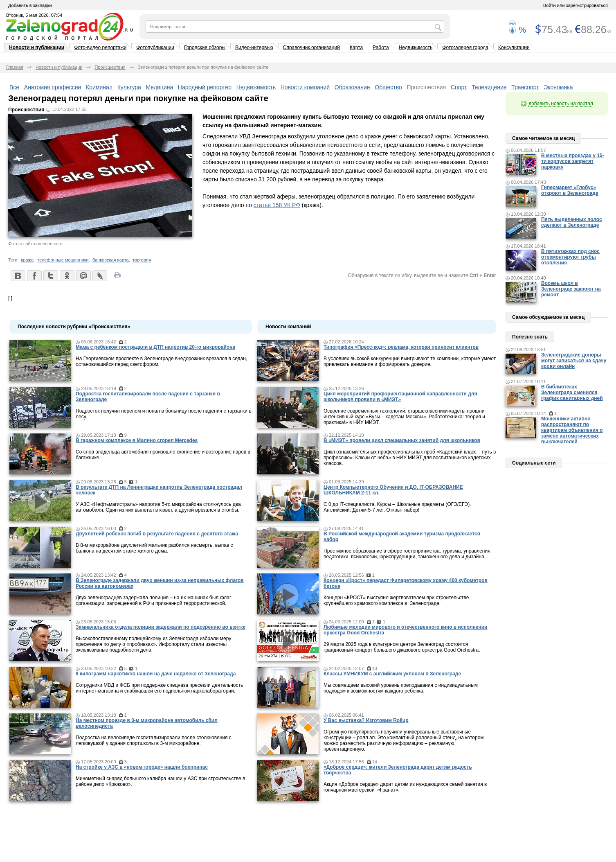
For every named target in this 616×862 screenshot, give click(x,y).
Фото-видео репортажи (100, 47)
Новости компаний (305, 87)
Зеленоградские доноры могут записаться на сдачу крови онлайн (574, 361)
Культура (129, 87)
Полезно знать (530, 337)
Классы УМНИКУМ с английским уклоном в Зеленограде (392, 674)
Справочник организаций (311, 47)
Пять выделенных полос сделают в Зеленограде (572, 222)
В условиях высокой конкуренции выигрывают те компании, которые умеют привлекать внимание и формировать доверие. (410, 361)
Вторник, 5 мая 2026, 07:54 (34, 15)
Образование (352, 87)
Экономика (558, 87)
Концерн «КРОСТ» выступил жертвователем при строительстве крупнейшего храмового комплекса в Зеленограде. (396, 600)
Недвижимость (416, 47)
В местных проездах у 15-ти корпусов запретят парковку (573, 161)
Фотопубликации (155, 47)
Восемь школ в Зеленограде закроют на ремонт (571, 289)
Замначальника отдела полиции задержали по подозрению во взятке (161, 627)
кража (28, 260)
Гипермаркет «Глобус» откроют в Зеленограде (570, 190)
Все (14, 87)
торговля (142, 260)
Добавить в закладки (30, 5)
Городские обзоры (205, 47)
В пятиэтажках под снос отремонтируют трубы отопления (570, 257)
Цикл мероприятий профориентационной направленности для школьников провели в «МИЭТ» (400, 397)
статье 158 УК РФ (277, 205)
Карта (356, 47)
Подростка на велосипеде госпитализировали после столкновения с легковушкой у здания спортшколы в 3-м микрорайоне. (154, 740)
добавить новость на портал (561, 104)
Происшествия (110, 67)
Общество (388, 87)
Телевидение (489, 87)
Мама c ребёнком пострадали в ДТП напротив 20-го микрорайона (155, 347)
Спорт (459, 87)
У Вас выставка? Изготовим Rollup (366, 720)
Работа (381, 47)
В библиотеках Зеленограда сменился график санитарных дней (572, 393)
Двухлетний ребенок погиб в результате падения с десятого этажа (157, 534)
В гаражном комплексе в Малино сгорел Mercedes (137, 440)
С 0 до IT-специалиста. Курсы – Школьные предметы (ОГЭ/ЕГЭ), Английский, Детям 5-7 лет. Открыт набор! (397, 507)
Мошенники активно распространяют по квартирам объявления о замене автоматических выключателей (572, 430)
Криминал (99, 87)
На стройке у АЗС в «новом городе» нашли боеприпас (142, 767)
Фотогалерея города (465, 47)
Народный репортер (205, 87)
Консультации (514, 47)
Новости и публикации (37, 47)
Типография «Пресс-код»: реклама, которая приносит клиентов (401, 347)
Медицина (160, 87)
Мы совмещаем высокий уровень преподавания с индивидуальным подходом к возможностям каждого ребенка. (401, 688)
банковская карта (111, 260)
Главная (15, 67)
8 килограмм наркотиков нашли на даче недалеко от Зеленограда (156, 674)
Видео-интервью (254, 47)
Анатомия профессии (53, 87)
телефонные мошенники (63, 260)
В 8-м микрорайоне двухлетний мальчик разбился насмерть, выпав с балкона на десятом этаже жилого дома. (154, 548)
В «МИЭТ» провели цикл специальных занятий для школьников (402, 440)
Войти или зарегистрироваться (576, 5)
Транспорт (525, 87)
